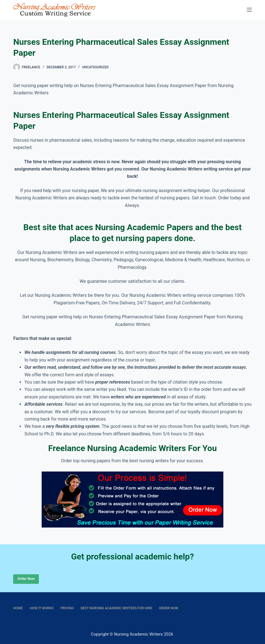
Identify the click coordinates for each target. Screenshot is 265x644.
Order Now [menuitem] (169, 608)
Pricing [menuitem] (67, 608)
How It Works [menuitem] (42, 608)
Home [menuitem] (18, 608)
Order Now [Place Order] (26, 579)
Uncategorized (95, 67)
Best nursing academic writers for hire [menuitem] (117, 608)
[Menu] (249, 10)
